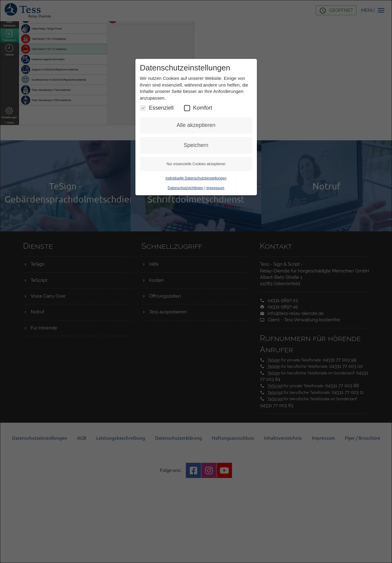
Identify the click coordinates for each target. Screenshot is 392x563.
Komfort (198, 108)
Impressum (215, 188)
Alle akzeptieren (196, 125)
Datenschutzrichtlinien (185, 188)
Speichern (196, 145)
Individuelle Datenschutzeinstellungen (196, 178)
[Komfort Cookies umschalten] (187, 108)
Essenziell (157, 108)
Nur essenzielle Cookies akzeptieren (196, 164)
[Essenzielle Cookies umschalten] (143, 108)
